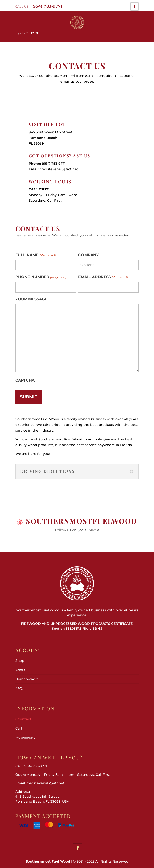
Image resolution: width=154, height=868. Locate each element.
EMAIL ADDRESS (103, 277)
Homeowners (27, 679)
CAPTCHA (25, 380)
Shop (20, 661)
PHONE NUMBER (41, 277)
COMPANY (89, 255)
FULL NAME (35, 255)
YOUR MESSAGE (31, 299)
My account (25, 738)
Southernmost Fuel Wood (48, 861)
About (20, 670)
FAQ (19, 688)
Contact (24, 719)
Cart (19, 728)
